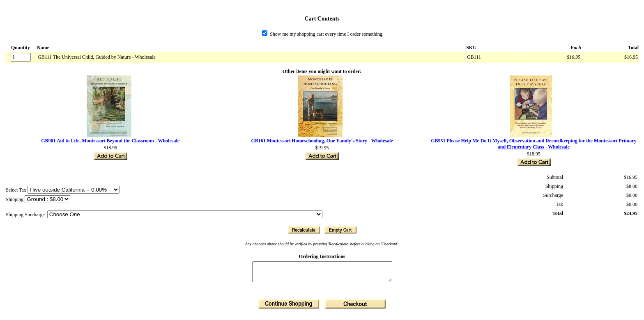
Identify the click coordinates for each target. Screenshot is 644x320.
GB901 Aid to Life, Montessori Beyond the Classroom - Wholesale (110, 141)
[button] (304, 230)
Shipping (15, 199)
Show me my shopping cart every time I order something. (323, 34)
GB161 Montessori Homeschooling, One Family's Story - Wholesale (322, 141)
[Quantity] (21, 57)
